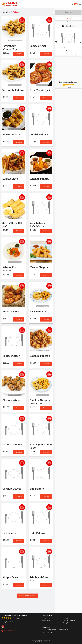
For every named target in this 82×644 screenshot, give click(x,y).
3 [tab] (67, 54)
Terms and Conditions (69, 614)
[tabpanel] (68, 42)
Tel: (47, 626)
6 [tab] (76, 54)
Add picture (22, 20)
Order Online (46, 614)
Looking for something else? (27, 601)
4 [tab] (70, 54)
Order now (19, 54)
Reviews (65, 612)
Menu (44, 612)
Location (45, 616)
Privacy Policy (67, 616)
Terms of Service (44, 641)
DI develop (44, 635)
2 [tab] (64, 54)
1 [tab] (61, 54)
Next (81, 42)
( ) (76, 4)
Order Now (68, 12)
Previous (56, 42)
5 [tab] (73, 54)
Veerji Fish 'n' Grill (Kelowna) (15, 609)
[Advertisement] (67, 69)
